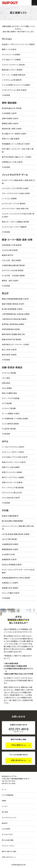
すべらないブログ (7, 835)
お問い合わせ (9, 857)
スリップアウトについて (9, 818)
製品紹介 (5, 823)
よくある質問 (6, 829)
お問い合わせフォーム (19, 760)
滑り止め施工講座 (8, 840)
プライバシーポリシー (9, 846)
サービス (5, 806)
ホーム (4, 789)
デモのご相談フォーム (18, 745)
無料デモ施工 (9, 852)
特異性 (4, 801)
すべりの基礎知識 (8, 795)
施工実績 (5, 812)
